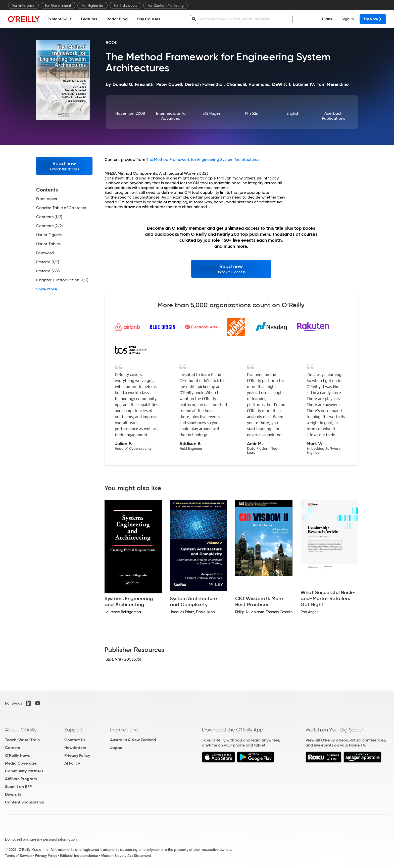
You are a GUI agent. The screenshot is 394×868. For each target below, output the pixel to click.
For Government (58, 6)
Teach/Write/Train (22, 740)
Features (89, 19)
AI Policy (72, 763)
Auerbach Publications (333, 116)
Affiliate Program (21, 779)
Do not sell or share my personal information (41, 839)
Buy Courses (149, 19)
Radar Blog (117, 19)
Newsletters (75, 748)
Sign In (348, 19)
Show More (47, 289)
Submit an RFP (18, 787)
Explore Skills (59, 19)
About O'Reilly (21, 730)
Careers (12, 748)
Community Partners (24, 771)
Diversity (13, 794)
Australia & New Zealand (133, 740)
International (125, 730)
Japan (116, 748)
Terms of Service (18, 856)
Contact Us (75, 740)
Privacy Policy (77, 755)
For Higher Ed (92, 6)
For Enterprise (23, 6)
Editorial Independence (79, 856)
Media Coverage (21, 763)
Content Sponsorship (25, 802)
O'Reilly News (17, 755)
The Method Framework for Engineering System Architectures (203, 160)
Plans (327, 19)
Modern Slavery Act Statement (126, 856)
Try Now (373, 19)
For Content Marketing (166, 6)
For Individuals (125, 6)
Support (74, 730)
